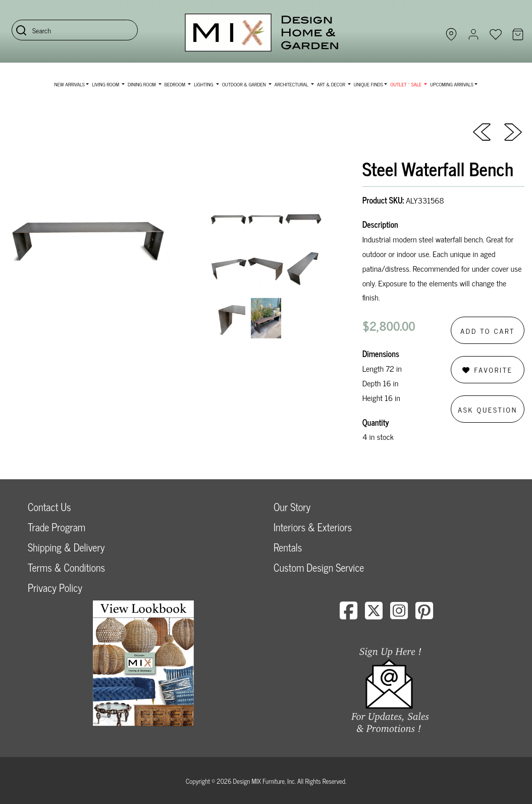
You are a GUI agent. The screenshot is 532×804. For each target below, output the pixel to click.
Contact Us (49, 507)
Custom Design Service (319, 567)
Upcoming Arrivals (452, 84)
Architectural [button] (292, 84)
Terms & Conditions (66, 567)
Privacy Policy (55, 588)
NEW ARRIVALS (70, 84)
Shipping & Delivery (66, 547)
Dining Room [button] (142, 84)
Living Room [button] (106, 84)
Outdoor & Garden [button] (245, 84)
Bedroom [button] (176, 84)
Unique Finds (368, 84)
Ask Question (488, 409)
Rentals (288, 547)
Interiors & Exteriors (313, 527)
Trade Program (57, 527)
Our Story (292, 507)
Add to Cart (488, 331)
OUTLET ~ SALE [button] (406, 84)
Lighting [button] (204, 84)
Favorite (487, 369)
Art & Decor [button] (332, 84)
